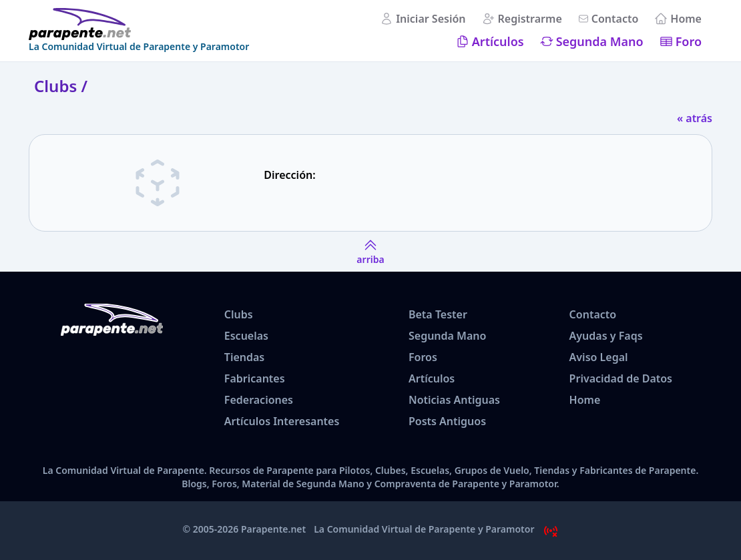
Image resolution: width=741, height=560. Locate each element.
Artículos (498, 41)
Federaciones (259, 400)
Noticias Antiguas (454, 400)
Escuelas (246, 336)
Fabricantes (255, 378)
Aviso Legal (599, 357)
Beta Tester (438, 314)
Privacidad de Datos (621, 378)
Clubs (239, 314)
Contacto (615, 19)
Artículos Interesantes (282, 421)
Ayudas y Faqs (606, 336)
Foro (689, 41)
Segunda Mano (600, 41)
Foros (423, 357)
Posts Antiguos (447, 421)
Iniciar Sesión (431, 19)
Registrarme (530, 19)
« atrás (695, 118)
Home (686, 19)
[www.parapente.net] (139, 24)
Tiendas (244, 357)
